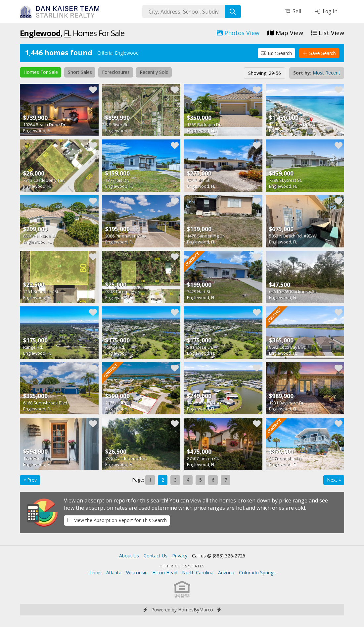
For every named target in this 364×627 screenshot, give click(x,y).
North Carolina (198, 573)
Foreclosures (116, 72)
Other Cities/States (182, 566)
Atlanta (114, 573)
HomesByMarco (196, 610)
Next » (334, 480)
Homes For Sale (41, 72)
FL (68, 33)
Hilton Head (165, 573)
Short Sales (80, 72)
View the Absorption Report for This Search (117, 520)
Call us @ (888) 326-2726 (219, 556)
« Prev (30, 480)
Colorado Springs (257, 573)
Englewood (40, 33)
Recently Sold (154, 72)
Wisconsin (137, 573)
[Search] (233, 12)
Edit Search (276, 53)
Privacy (180, 556)
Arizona (226, 573)
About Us (129, 556)
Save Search (319, 53)
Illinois (95, 573)
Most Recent (326, 73)
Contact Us (156, 556)
